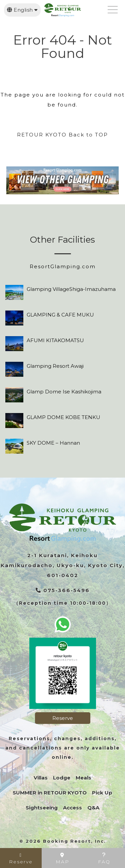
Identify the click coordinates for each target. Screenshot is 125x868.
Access (72, 808)
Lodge (62, 778)
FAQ (104, 859)
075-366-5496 (63, 590)
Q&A (93, 808)
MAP (62, 859)
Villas (41, 778)
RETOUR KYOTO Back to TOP (62, 135)
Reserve (63, 718)
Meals (83, 778)
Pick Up (102, 793)
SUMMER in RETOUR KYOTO (50, 793)
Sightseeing (42, 808)
